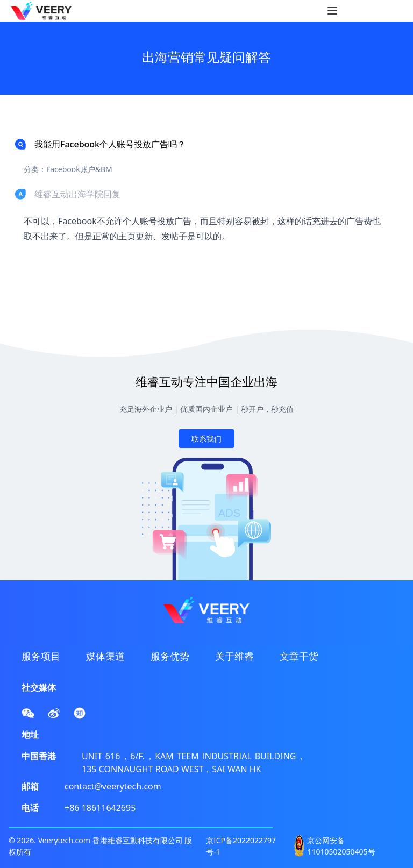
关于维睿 (234, 656)
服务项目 (41, 656)
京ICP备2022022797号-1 (241, 846)
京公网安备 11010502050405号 (341, 846)
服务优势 (170, 656)
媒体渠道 (105, 656)
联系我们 (206, 439)
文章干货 (299, 656)
